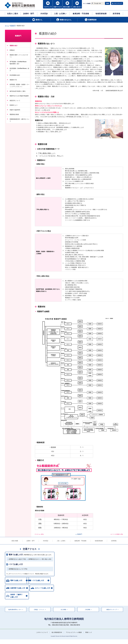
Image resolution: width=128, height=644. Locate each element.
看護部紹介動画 (14, 114)
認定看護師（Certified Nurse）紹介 (19, 69)
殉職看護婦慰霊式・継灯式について (19, 120)
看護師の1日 (13, 80)
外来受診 (46, 541)
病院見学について (15, 101)
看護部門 (13, 26)
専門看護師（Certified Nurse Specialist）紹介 (18, 63)
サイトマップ (118, 3)
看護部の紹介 (14, 46)
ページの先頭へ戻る (118, 534)
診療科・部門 (31, 541)
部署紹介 (12, 50)
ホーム (7, 26)
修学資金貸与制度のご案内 (18, 91)
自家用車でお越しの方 (18, 588)
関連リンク (89, 633)
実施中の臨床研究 (15, 110)
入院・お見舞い (61, 541)
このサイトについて (42, 633)
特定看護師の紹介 (15, 75)
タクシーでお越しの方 (43, 588)
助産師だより (14, 105)
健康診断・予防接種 (80, 541)
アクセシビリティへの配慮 (74, 633)
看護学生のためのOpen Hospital (20, 96)
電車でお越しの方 (16, 555)
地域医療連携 (99, 541)
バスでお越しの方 (16, 564)
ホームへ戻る (40, 534)
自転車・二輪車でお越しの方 (16, 596)
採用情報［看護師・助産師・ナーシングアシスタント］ (19, 86)
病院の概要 (15, 541)
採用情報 (114, 541)
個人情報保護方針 (57, 633)
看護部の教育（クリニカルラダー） (19, 56)
